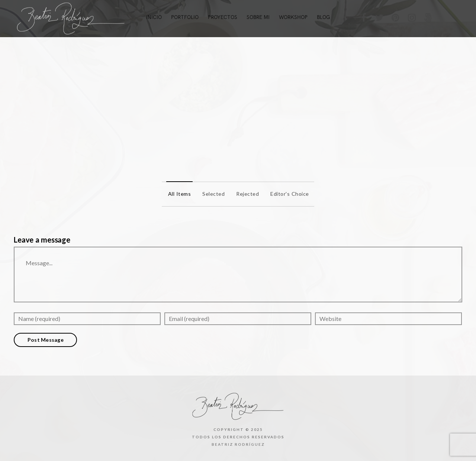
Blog (323, 17)
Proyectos (223, 17)
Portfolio (185, 17)
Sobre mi (258, 17)
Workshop (293, 17)
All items (178, 194)
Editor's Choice (288, 194)
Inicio (154, 17)
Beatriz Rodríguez (238, 444)
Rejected (246, 194)
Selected (212, 194)
